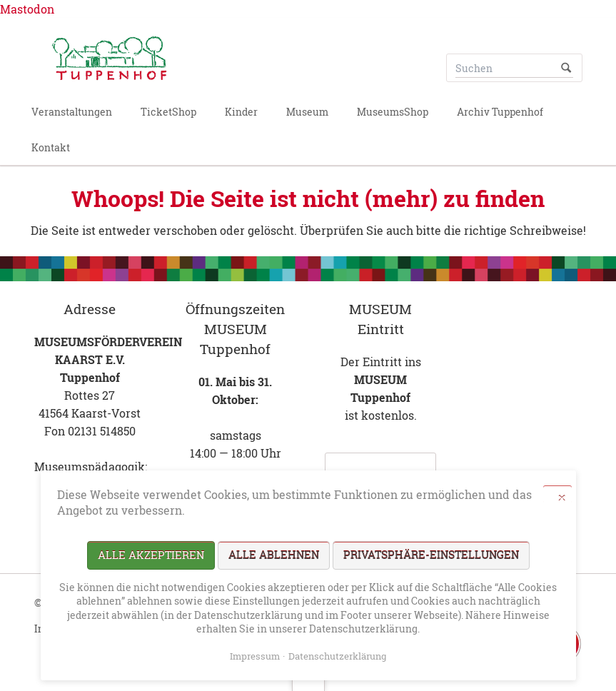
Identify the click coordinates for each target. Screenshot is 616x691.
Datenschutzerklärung (337, 656)
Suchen (566, 68)
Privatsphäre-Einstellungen (431, 555)
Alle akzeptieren (151, 555)
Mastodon (27, 9)
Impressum (255, 656)
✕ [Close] (562, 497)
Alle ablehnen (274, 555)
